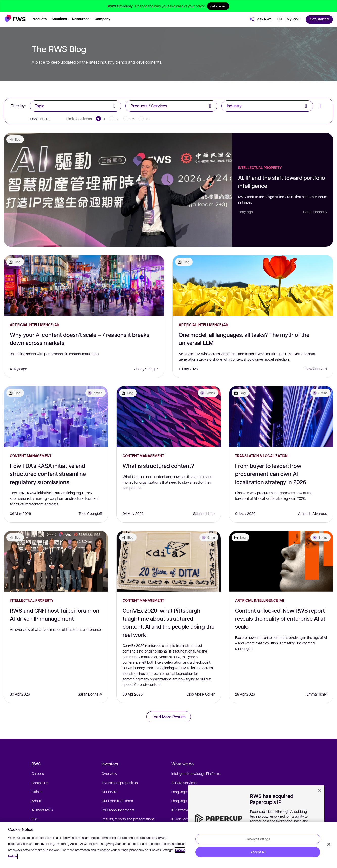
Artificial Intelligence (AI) (34, 325)
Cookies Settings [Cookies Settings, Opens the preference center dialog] (258, 839)
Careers (38, 773)
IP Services (180, 819)
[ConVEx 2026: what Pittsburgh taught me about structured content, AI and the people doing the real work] (169, 561)
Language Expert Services (192, 801)
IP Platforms (181, 810)
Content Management (31, 456)
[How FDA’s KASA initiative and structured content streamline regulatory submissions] (56, 417)
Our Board (109, 792)
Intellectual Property (260, 168)
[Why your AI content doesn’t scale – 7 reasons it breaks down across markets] (84, 286)
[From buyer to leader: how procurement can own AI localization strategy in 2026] (281, 417)
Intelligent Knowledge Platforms (196, 773)
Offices (37, 792)
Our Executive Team (117, 801)
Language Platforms (187, 792)
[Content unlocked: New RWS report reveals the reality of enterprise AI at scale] (281, 561)
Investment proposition (120, 783)
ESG (35, 819)
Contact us (40, 783)
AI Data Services (184, 783)
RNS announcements (118, 810)
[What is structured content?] (169, 417)
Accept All (258, 852)
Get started (218, 6)
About (36, 801)
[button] (15, 19)
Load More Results (169, 717)
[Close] (329, 844)
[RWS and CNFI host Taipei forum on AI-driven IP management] (56, 561)
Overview (109, 773)
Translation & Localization (261, 456)
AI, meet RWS (42, 810)
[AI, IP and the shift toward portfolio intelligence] (118, 190)
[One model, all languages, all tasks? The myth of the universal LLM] (253, 286)
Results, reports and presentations (128, 819)
